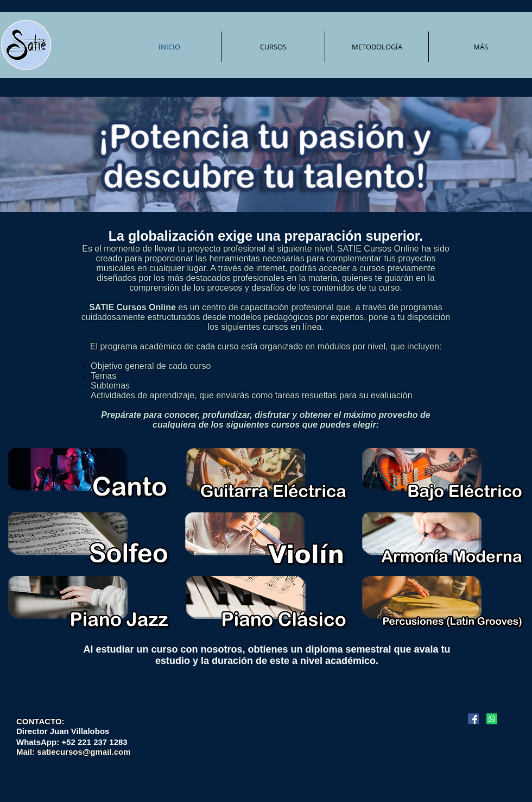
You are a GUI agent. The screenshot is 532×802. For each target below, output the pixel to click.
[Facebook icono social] (473, 719)
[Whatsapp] (492, 719)
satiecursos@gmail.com (84, 752)
